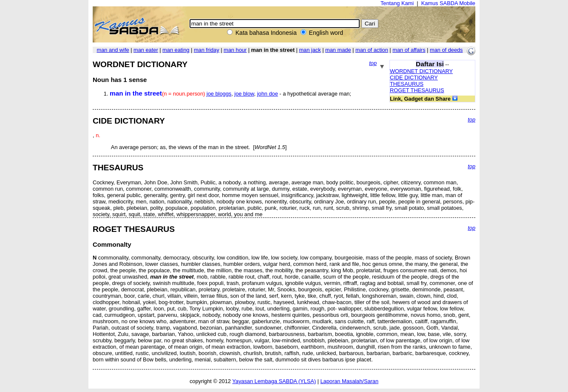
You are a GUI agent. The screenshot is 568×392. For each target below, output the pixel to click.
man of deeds (446, 50)
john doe (268, 94)
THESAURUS (407, 84)
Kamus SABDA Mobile (448, 3)
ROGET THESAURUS (417, 90)
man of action (372, 50)
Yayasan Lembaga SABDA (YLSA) (274, 381)
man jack (310, 50)
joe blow (244, 94)
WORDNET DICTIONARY (421, 71)
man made (338, 50)
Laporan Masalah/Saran (349, 381)
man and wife (113, 50)
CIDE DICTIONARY (414, 78)
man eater (146, 50)
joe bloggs (219, 94)
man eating (176, 50)
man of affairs (409, 50)
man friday (207, 50)
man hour (235, 50)
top (373, 63)
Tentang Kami (397, 3)
